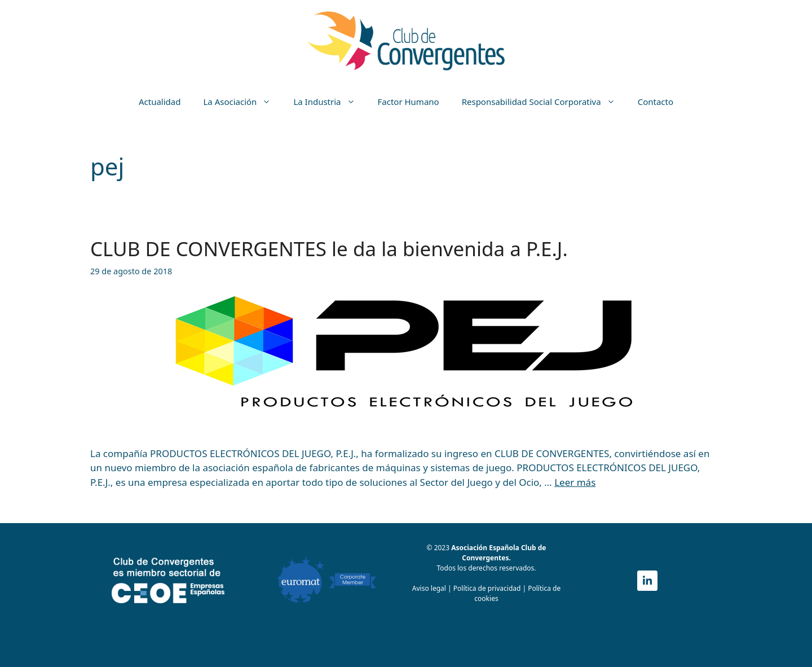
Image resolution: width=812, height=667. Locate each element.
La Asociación (242, 102)
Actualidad (160, 102)
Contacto (656, 102)
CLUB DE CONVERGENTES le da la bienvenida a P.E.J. (329, 249)
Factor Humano (409, 102)
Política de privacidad (488, 588)
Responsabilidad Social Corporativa (544, 102)
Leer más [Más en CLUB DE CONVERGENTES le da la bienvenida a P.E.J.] (575, 482)
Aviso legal (429, 588)
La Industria (330, 102)
